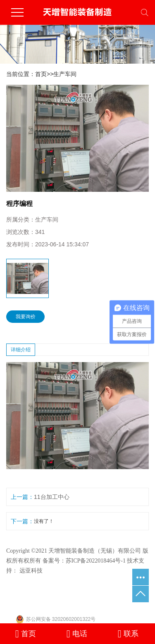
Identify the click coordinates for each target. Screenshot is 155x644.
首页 (41, 74)
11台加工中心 (52, 497)
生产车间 (65, 74)
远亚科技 (31, 571)
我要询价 (26, 317)
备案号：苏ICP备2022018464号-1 (84, 561)
